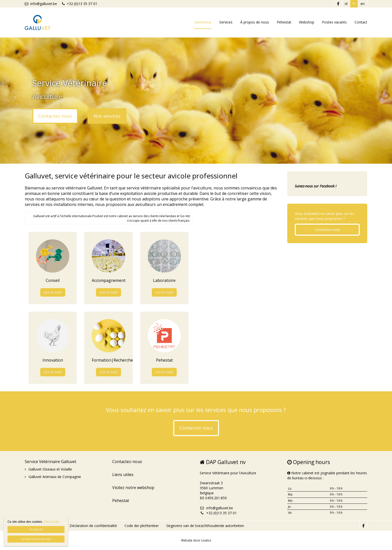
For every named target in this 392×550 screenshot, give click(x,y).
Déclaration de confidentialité (93, 526)
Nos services (107, 116)
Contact (361, 22)
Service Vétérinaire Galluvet (50, 462)
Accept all (36, 530)
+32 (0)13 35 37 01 (80, 4)
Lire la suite (53, 292)
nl (346, 4)
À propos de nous (255, 22)
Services (226, 22)
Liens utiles (123, 475)
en (362, 4)
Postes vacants (334, 22)
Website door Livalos (196, 540)
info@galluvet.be (41, 4)
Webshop (307, 22)
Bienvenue (203, 22)
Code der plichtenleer (142, 526)
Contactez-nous (55, 116)
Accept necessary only (36, 539)
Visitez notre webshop (133, 488)
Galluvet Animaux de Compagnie (55, 477)
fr (354, 4)
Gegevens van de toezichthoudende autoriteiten (205, 526)
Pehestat (284, 22)
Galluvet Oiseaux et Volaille (50, 469)
